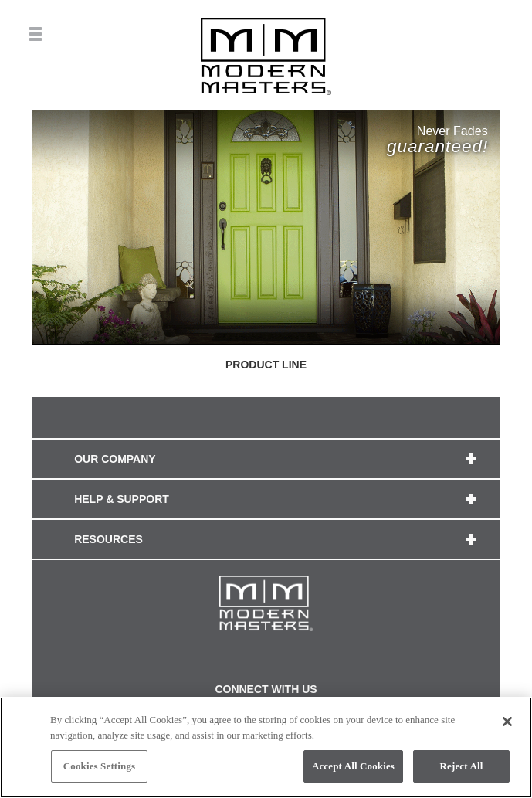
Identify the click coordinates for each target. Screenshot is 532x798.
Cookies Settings (99, 766)
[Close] (507, 722)
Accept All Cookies (353, 766)
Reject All (462, 766)
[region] (266, 747)
